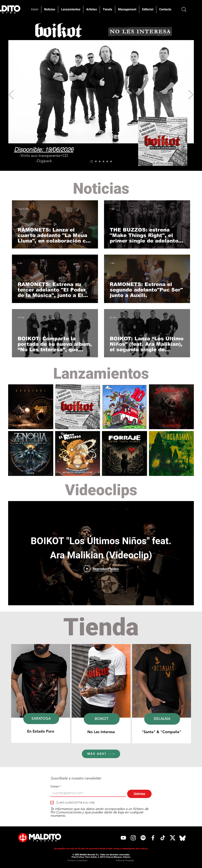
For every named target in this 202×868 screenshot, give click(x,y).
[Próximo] (191, 95)
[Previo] (11, 95)
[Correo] (87, 793)
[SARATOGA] (96, 161)
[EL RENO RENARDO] (103, 161)
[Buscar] (184, 9)
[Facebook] (153, 838)
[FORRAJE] (107, 161)
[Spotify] (143, 838)
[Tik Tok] (163, 838)
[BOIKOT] (92, 161)
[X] (173, 838)
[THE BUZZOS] (100, 161)
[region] (41, 693)
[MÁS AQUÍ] (101, 754)
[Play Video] (101, 569)
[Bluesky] (182, 838)
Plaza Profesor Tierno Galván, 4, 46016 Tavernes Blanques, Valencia (101, 857)
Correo (56, 786)
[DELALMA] (111, 161)
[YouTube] (123, 838)
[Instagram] (133, 838)
